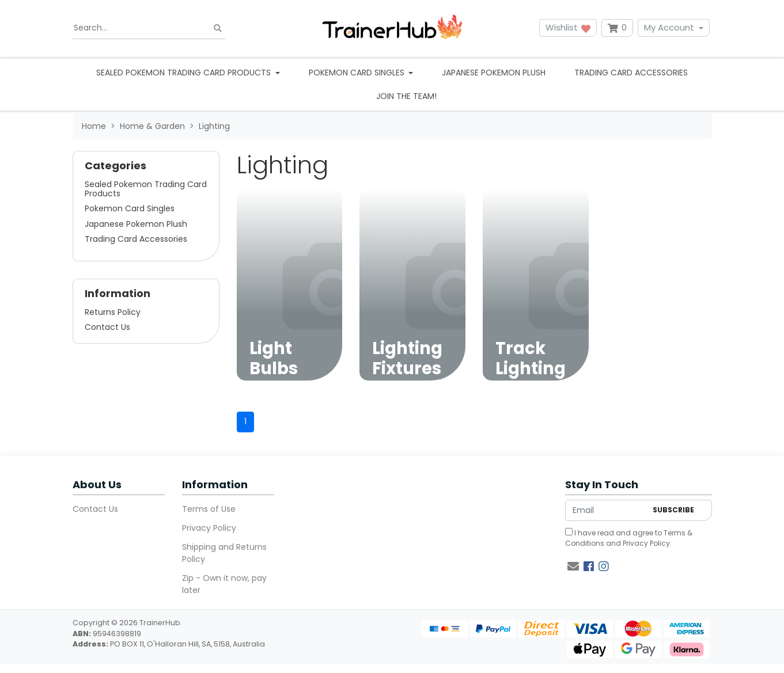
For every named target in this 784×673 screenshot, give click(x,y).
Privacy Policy (209, 528)
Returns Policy (113, 312)
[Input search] (149, 28)
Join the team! (406, 96)
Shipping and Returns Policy (224, 553)
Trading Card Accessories (631, 73)
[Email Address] (606, 510)
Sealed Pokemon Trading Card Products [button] (185, 73)
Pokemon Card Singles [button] (358, 73)
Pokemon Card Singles (130, 208)
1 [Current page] (245, 421)
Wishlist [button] (568, 27)
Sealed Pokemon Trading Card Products (146, 189)
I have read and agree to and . (629, 538)
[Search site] (218, 28)
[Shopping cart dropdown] (617, 28)
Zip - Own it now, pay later (224, 584)
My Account (669, 27)
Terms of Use (209, 509)
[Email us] (573, 566)
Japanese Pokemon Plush (494, 73)
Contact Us (107, 327)
